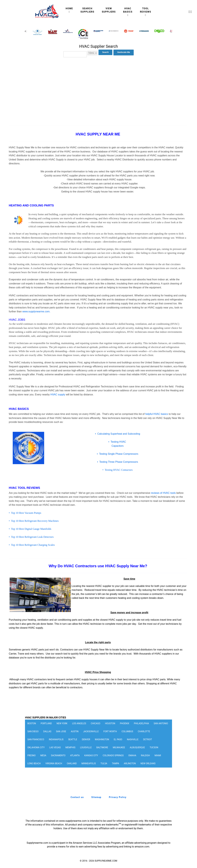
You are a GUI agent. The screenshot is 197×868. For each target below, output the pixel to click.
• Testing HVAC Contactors (118, 470)
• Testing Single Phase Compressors (118, 454)
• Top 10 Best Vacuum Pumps (25, 513)
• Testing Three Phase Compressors (118, 462)
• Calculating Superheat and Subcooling (118, 434)
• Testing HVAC (118, 442)
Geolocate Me (124, 52)
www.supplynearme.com (36, 311)
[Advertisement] (98, 86)
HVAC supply (58, 395)
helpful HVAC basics (157, 414)
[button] (168, 35)
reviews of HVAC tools (163, 493)
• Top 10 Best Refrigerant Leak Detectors (31, 537)
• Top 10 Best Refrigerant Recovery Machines (34, 521)
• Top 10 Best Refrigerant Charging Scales (32, 545)
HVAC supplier (103, 586)
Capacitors (118, 446)
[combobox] (75, 54)
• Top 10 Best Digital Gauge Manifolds (30, 529)
